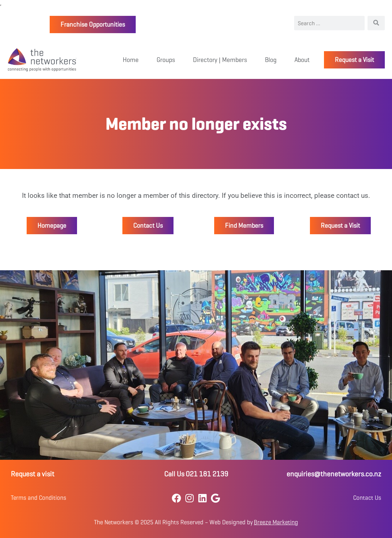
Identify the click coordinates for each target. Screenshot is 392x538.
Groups (166, 60)
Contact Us (367, 498)
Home (131, 60)
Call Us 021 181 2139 (196, 474)
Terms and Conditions (39, 498)
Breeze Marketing (276, 522)
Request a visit (33, 474)
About (302, 60)
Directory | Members (220, 60)
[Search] (376, 23)
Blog (271, 60)
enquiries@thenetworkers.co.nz (334, 474)
